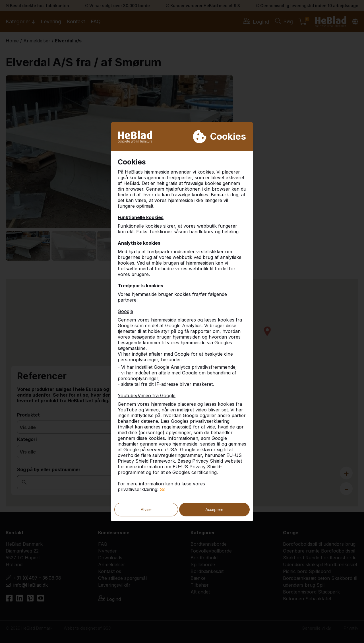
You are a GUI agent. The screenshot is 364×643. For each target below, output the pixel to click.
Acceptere (214, 510)
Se (163, 489)
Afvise (146, 510)
